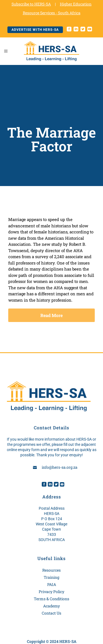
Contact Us (51, 613)
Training (51, 577)
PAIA (52, 584)
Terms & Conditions (51, 599)
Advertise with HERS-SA (35, 30)
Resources (51, 570)
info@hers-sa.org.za (60, 467)
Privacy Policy (51, 592)
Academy (51, 606)
